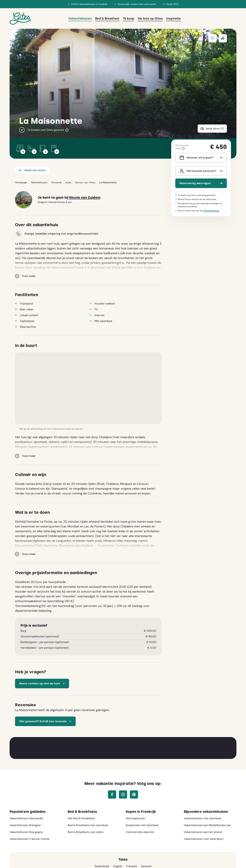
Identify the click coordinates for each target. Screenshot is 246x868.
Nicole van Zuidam (85, 198)
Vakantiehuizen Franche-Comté (29, 839)
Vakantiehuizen (39, 182)
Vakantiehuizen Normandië (26, 818)
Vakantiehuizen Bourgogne (26, 832)
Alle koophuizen (135, 818)
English (118, 866)
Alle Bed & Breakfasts (81, 818)
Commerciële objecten (140, 832)
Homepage (21, 182)
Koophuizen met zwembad (142, 825)
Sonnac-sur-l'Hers (85, 182)
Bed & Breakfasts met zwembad (88, 825)
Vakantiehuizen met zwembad (203, 818)
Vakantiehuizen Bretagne (25, 825)
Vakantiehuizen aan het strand (203, 832)
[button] (88, 388)
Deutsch (146, 866)
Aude (68, 182)
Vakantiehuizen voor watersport (204, 839)
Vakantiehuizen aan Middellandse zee (207, 825)
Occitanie (56, 182)
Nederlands (102, 866)
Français (132, 866)
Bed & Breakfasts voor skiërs (86, 832)
